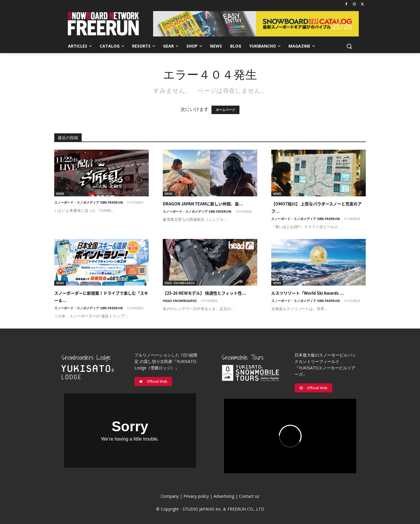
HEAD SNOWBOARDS (180, 283)
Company (170, 496)
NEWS (60, 194)
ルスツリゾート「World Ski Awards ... (308, 293)
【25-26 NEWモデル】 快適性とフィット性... (204, 293)
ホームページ (225, 110)
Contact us (249, 496)
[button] (349, 46)
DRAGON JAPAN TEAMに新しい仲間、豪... (203, 204)
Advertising (224, 496)
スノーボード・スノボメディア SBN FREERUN (89, 202)
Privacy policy (196, 496)
